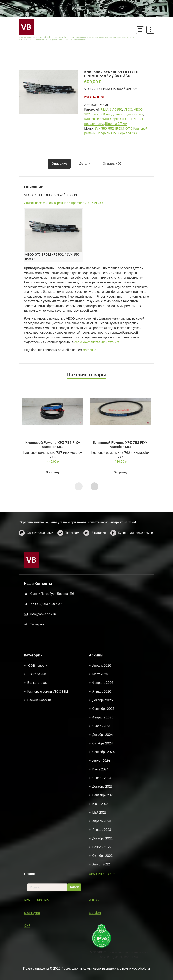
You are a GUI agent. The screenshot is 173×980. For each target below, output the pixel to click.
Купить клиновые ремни (136, 547)
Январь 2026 (102, 966)
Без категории (37, 957)
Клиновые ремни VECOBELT (48, 966)
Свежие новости (39, 974)
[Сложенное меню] (140, 30)
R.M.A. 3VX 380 (111, 110)
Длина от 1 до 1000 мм (127, 114)
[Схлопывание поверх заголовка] (150, 30)
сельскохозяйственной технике (97, 342)
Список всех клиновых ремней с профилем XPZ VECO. (64, 203)
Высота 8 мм (101, 114)
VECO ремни (37, 948)
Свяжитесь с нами (40, 547)
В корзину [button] (53, 472)
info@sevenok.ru (43, 688)
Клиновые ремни (97, 119)
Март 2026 (100, 948)
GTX (129, 128)
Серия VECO (127, 133)
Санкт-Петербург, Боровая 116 (52, 668)
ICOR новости (37, 940)
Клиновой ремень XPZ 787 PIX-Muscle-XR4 (53, 445)
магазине (90, 350)
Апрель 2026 (102, 940)
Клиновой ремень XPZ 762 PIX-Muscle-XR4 (120, 445)
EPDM (120, 128)
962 (111, 128)
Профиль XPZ (106, 133)
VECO (128, 110)
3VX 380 (101, 128)
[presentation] (79, 486)
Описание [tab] (59, 164)
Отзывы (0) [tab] (112, 164)
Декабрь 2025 (103, 974)
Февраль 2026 (103, 957)
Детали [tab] (85, 164)
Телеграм (72, 547)
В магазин (99, 547)
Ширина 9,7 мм (116, 124)
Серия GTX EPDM (123, 119)
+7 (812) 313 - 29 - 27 (46, 678)
